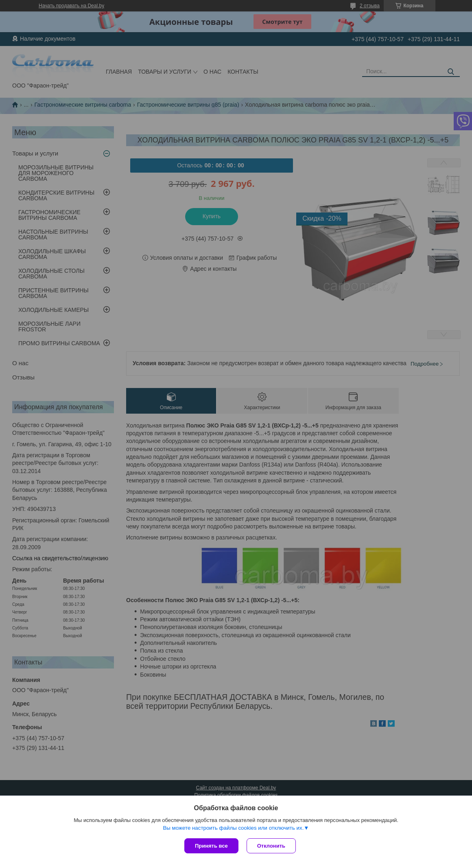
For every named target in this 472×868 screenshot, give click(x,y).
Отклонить (271, 846)
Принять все (211, 846)
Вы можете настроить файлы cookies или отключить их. (233, 828)
